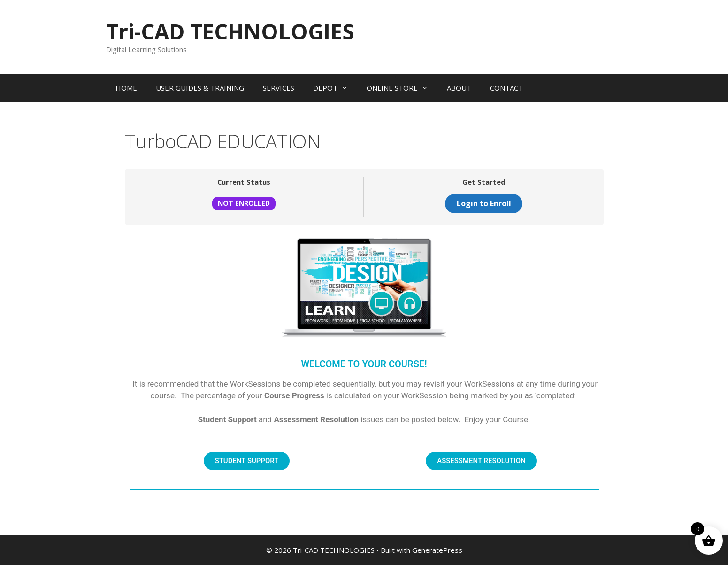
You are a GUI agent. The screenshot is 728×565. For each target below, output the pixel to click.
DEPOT (335, 88)
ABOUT (459, 88)
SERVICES (279, 88)
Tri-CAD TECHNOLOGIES (230, 31)
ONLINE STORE (402, 88)
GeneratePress (437, 550)
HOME (126, 88)
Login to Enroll (484, 203)
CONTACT (506, 88)
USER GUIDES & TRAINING (200, 88)
